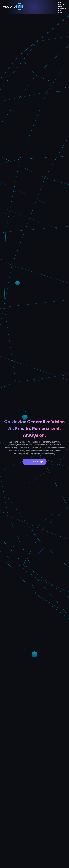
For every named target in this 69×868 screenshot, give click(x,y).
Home (60, 2)
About (60, 10)
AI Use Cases (62, 8)
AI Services (61, 4)
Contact (60, 12)
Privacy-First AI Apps (34, 462)
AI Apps (60, 6)
